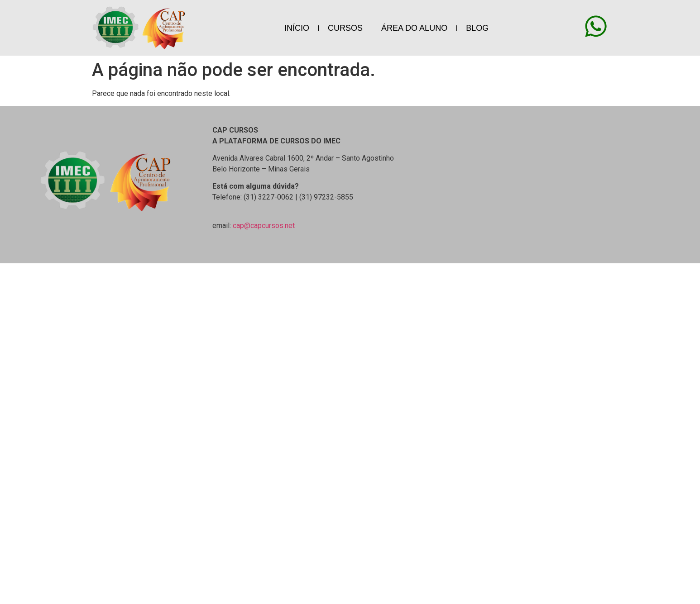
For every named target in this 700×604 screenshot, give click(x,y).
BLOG (477, 28)
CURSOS (345, 28)
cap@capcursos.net (264, 226)
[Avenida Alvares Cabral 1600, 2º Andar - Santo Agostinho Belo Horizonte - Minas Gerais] (583, 176)
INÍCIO (297, 28)
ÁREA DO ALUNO (414, 28)
